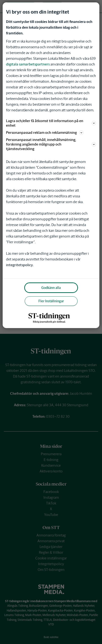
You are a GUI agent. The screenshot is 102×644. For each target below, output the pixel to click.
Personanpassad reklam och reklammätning (45, 133)
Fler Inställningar (51, 301)
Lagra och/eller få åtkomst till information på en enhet (51, 123)
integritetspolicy (19, 265)
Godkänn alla (51, 288)
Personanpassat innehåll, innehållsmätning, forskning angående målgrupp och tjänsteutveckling (51, 144)
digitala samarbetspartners (28, 64)
